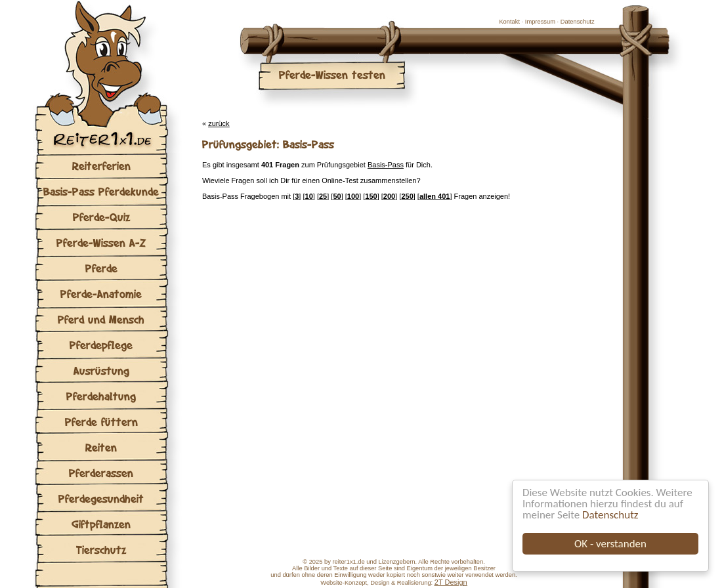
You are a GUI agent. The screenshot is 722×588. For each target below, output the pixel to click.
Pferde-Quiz (101, 217)
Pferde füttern (101, 422)
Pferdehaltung (101, 396)
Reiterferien (101, 166)
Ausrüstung (101, 370)
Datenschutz (610, 515)
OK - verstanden (610, 544)
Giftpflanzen (101, 524)
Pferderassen (101, 473)
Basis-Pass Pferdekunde (101, 191)
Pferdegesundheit (101, 498)
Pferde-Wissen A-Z (101, 242)
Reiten (101, 447)
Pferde (101, 268)
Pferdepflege (101, 345)
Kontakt (509, 22)
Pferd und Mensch (101, 319)
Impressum (540, 22)
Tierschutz (101, 550)
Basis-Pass (386, 165)
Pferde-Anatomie (101, 294)
